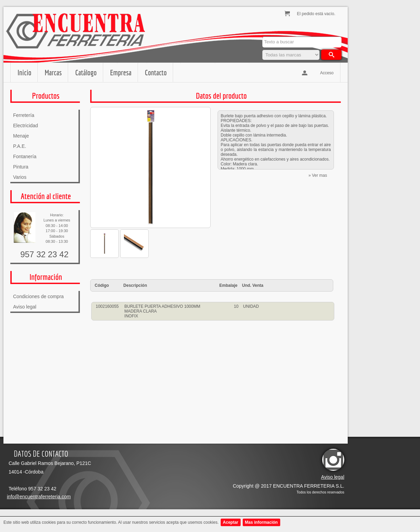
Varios (20, 177)
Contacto (156, 72)
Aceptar (230, 522)
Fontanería (25, 156)
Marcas (53, 72)
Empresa (121, 72)
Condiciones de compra (38, 296)
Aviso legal (25, 307)
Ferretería (24, 115)
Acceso (327, 73)
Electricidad (25, 126)
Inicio (24, 72)
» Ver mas (318, 175)
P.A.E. (20, 146)
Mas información (261, 522)
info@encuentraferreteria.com (39, 497)
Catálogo (86, 72)
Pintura (21, 167)
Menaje (21, 136)
